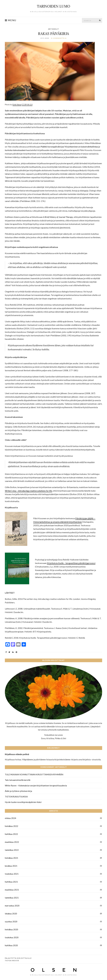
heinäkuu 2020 (11, 929)
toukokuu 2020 (12, 937)
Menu (11, 20)
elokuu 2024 (10, 818)
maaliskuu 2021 (12, 890)
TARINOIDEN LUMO (54, 6)
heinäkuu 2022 (11, 826)
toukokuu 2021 (12, 874)
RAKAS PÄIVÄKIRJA (54, 34)
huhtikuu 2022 (11, 834)
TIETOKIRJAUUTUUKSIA (16, 797)
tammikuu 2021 (12, 898)
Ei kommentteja (59, 38)
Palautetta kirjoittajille (18, 958)
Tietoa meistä (12, 961)
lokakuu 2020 (11, 914)
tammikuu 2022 (12, 850)
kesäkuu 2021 (11, 866)
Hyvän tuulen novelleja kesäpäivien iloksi (23, 802)
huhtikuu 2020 (11, 945)
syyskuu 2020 (11, 922)
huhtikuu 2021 (11, 882)
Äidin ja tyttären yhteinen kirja (18, 791)
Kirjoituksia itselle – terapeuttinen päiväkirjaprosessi (71, 563)
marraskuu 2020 (12, 906)
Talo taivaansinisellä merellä (18, 780)
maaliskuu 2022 (12, 842)
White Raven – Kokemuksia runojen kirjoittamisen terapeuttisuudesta (36, 786)
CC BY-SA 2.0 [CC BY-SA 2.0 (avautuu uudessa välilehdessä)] (27, 105)
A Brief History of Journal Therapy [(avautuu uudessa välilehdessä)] (58, 217)
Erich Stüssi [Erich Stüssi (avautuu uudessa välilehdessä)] (17, 105)
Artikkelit (54, 29)
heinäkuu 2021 (11, 858)
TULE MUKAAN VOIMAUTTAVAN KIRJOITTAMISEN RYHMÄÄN (34, 774)
